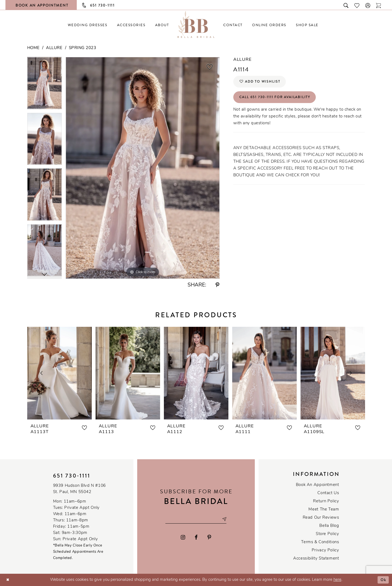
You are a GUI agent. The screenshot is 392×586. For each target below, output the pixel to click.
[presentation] (59, 373)
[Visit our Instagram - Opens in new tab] (183, 538)
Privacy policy (325, 550)
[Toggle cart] (379, 5)
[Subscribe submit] (227, 519)
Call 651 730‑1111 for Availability (280, 100)
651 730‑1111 (72, 476)
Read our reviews (321, 518)
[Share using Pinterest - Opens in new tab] (218, 285)
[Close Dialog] (8, 580)
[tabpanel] (45, 85)
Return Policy (326, 501)
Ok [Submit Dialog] (383, 580)
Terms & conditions (320, 542)
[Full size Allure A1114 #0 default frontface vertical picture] (143, 168)
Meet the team (324, 510)
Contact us (328, 493)
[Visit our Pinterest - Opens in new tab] (209, 538)
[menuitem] (88, 25)
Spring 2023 (83, 48)
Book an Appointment (318, 485)
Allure (54, 48)
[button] (368, 5)
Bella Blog (329, 526)
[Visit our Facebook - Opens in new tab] (196, 538)
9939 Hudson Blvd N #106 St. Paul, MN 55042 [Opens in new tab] (79, 489)
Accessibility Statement (316, 559)
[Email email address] (196, 519)
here (337, 580)
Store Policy (327, 534)
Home (33, 48)
